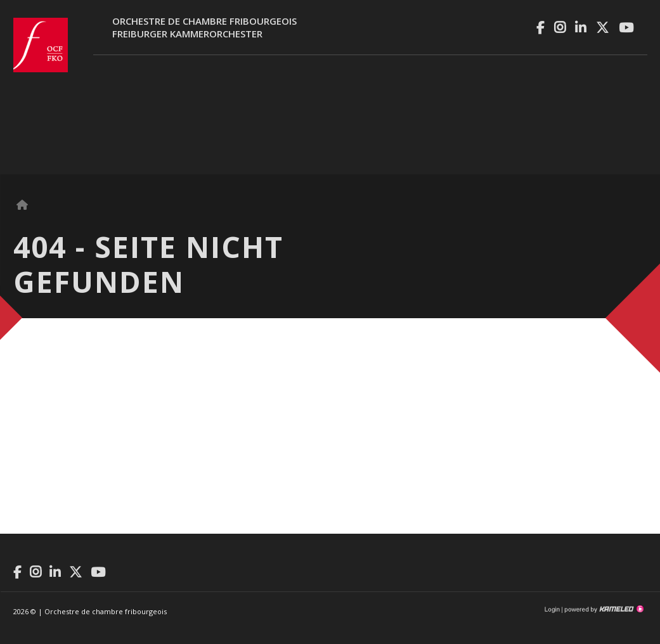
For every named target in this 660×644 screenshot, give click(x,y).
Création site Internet (603, 609)
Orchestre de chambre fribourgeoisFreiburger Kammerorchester (204, 27)
